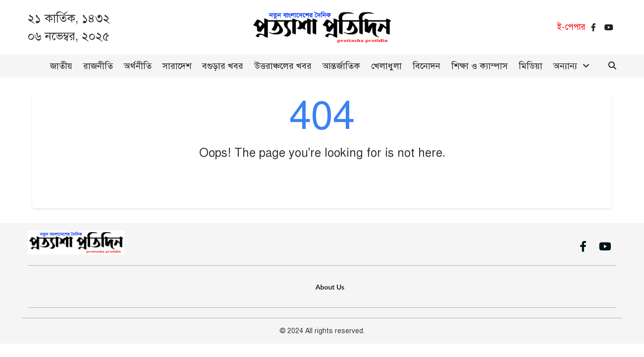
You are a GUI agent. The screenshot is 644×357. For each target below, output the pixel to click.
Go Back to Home (322, 182)
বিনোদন (427, 66)
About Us (330, 287)
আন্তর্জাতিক (341, 66)
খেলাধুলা (386, 66)
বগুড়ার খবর (223, 66)
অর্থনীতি (138, 66)
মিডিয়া (531, 66)
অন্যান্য (565, 66)
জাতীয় (61, 66)
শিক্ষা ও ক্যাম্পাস (480, 66)
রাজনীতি (98, 66)
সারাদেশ (177, 66)
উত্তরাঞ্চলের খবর (283, 66)
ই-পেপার (571, 27)
